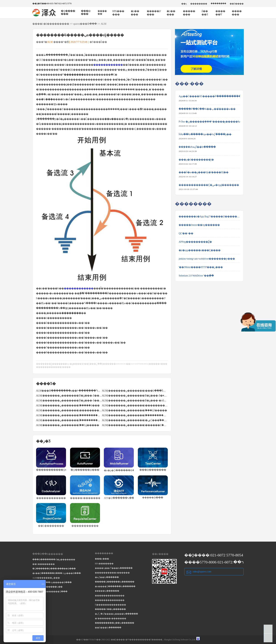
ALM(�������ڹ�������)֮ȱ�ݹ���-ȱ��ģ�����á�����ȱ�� (69, 401)
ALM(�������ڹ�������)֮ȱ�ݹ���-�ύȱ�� (135, 401)
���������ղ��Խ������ (115, 623)
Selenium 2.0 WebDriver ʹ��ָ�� (196, 276)
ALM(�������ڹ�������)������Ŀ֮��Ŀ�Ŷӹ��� (135, 425)
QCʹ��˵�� (186, 233)
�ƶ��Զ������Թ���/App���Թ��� (57, 573)
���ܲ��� (102, 13)
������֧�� (218, 4)
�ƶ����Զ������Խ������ (115, 586)
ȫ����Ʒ (205, 13)
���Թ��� (86, 13)
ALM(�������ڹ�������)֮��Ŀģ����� (68, 425)
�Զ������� (68, 13)
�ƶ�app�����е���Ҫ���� (200, 250)
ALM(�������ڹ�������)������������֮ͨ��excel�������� (135, 405)
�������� (199, 4)
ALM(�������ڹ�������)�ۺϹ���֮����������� (135, 420)
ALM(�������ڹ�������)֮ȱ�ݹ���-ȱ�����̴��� (69, 396)
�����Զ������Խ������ (115, 582)
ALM (104, 24)
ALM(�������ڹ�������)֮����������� (69, 420)
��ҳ (184, 4)
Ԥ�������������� (110, 605)
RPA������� (104, 564)
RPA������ (118, 13)
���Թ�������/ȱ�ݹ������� (54, 560)
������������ (108, 65)
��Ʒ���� (237, 4)
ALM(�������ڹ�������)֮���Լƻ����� (134, 410)
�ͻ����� (171, 13)
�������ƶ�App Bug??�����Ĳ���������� (209, 217)
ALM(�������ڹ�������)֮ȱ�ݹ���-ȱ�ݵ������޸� (135, 396)
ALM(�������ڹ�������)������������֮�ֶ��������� (69, 410)
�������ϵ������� (111, 618)
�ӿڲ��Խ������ (107, 577)
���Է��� (102, 559)
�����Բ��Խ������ (110, 609)
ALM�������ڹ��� (46, 578)
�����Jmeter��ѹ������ (199, 225)
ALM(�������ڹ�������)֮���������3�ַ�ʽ (135, 415)
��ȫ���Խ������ (108, 628)
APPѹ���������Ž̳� (195, 242)
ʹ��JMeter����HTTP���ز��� (201, 267)
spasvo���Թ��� (85, 24)
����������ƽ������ (112, 573)
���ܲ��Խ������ (107, 591)
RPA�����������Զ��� (50, 592)
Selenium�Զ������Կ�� (47, 587)
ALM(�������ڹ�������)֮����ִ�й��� (68, 405)
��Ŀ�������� (44, 564)
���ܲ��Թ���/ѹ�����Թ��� (52, 582)
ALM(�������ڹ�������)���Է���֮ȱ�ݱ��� (135, 391)
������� (237, 13)
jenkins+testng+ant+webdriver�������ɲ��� (207, 259)
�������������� (110, 596)
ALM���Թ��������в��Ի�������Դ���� (69, 391)
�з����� (135, 13)
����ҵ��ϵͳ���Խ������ (114, 568)
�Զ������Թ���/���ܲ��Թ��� (54, 569)
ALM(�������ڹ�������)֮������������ (69, 415)
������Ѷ (220, 13)
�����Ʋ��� (154, 13)
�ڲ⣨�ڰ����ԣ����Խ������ (116, 614)
